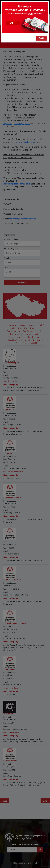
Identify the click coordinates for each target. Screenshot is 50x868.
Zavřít (42, 38)
